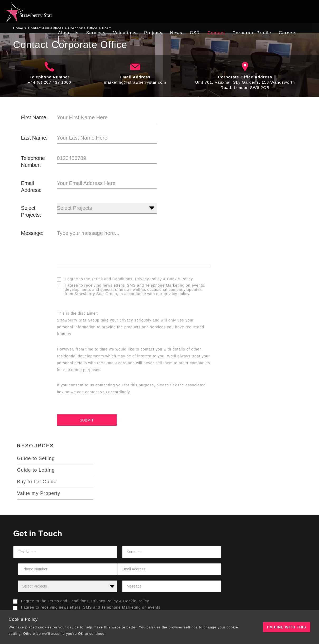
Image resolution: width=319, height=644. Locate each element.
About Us (71, 12)
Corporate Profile (256, 12)
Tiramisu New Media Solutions (226, 603)
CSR (199, 12)
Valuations (128, 12)
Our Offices (107, 572)
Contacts (250, 572)
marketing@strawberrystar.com (135, 83)
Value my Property (258, 172)
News (180, 12)
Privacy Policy (148, 280)
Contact (221, 12)
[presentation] (191, 529)
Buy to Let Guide (256, 160)
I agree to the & (126, 280)
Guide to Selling (256, 137)
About (26, 572)
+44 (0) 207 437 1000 (50, 83)
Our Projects (182, 572)
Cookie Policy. (180, 280)
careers (293, 12)
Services (99, 12)
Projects (157, 12)
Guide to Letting (256, 149)
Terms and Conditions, (112, 280)
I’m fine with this (287, 627)
